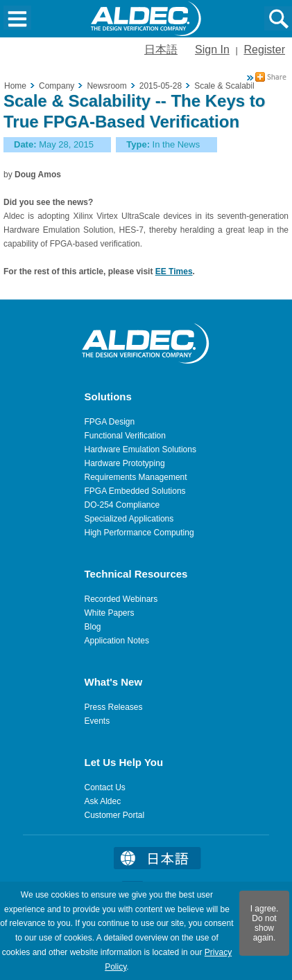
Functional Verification (125, 436)
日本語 (161, 50)
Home (15, 86)
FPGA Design (110, 422)
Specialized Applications (129, 519)
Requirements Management (136, 477)
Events (97, 721)
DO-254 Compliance (122, 505)
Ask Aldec (103, 801)
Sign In (212, 50)
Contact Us (105, 787)
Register (264, 50)
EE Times (174, 271)
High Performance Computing (139, 533)
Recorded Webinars (121, 599)
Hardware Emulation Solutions (140, 449)
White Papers (110, 613)
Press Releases (114, 707)
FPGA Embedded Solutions (135, 491)
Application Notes (117, 641)
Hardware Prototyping (125, 463)
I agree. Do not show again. (265, 923)
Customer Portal (115, 815)
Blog (93, 627)
